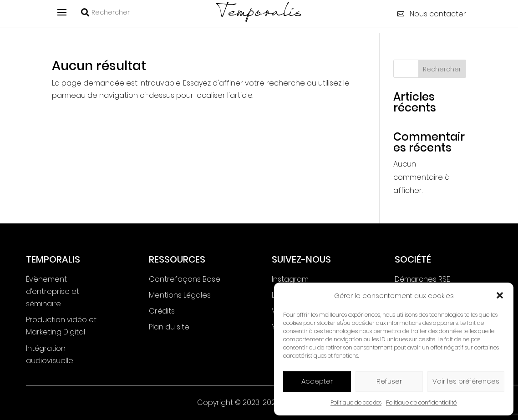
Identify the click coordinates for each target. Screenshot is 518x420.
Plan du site (169, 327)
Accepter (317, 381)
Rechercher (442, 69)
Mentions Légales (180, 295)
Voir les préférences (466, 381)
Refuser (389, 381)
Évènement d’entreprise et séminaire (53, 291)
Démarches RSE (422, 279)
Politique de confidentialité (422, 402)
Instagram (290, 279)
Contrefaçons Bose (185, 279)
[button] (500, 295)
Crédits (162, 311)
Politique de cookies (356, 402)
